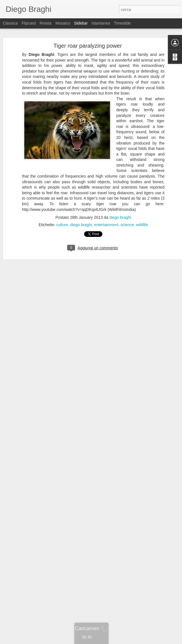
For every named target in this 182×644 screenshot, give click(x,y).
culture (62, 225)
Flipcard (29, 23)
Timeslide (122, 23)
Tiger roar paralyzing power (88, 46)
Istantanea (101, 23)
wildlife (142, 225)
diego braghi (120, 217)
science (127, 225)
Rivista (45, 23)
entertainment (106, 225)
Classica (10, 23)
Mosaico (63, 23)
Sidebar (81, 23)
